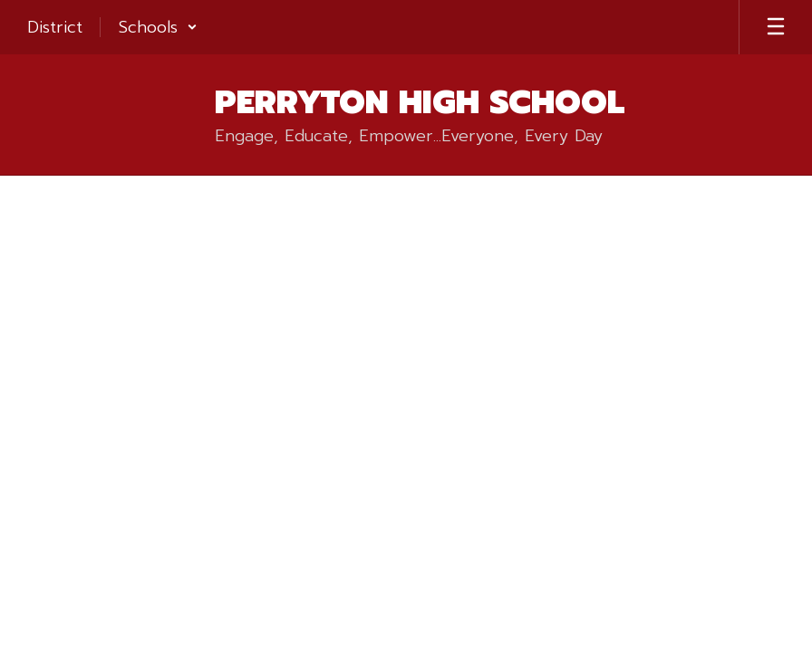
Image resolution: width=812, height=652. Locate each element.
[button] (158, 27)
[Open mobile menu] (776, 27)
